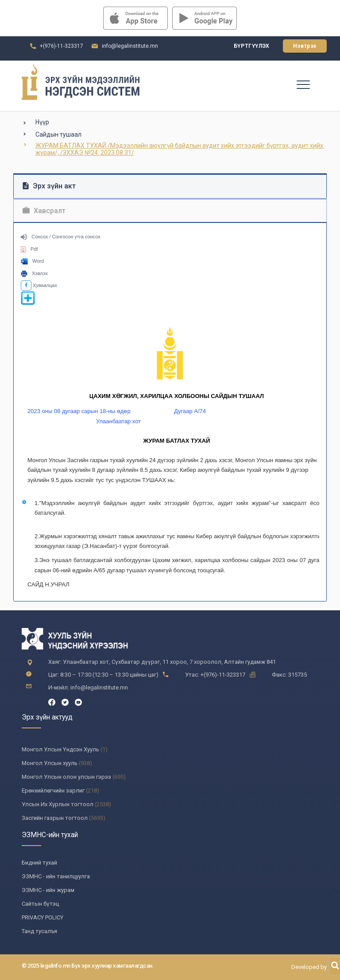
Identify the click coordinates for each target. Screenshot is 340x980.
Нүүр (42, 122)
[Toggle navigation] (303, 84)
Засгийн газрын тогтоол (55, 818)
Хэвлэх (34, 273)
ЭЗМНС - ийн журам (48, 890)
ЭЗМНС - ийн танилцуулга (56, 876)
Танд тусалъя (39, 931)
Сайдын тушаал (58, 134)
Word (32, 261)
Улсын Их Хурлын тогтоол (58, 804)
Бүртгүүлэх (252, 46)
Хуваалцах (39, 285)
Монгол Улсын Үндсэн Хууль (60, 749)
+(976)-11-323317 (62, 46)
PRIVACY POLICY (42, 917)
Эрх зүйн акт (49, 186)
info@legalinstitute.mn (130, 46)
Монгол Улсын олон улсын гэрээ (66, 777)
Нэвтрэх (305, 46)
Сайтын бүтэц (40, 904)
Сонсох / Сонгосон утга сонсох (61, 237)
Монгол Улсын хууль (50, 763)
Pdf (29, 249)
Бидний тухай (39, 863)
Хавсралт (44, 211)
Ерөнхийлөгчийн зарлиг (53, 791)
